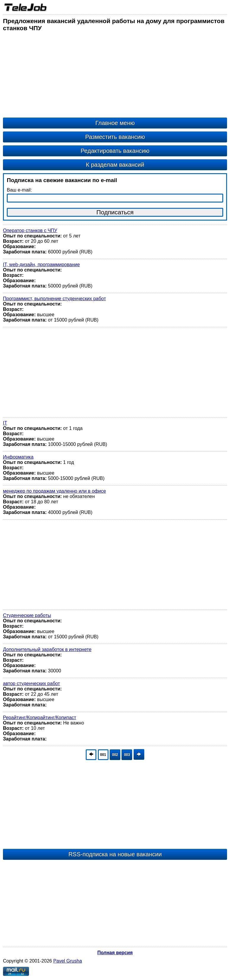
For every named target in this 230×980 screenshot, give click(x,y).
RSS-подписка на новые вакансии (115, 854)
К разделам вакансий (115, 165)
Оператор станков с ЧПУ (30, 230)
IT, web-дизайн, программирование (41, 265)
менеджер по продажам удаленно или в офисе (54, 491)
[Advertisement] (115, 76)
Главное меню (115, 123)
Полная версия (115, 953)
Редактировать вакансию (115, 151)
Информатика (18, 457)
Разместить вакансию (115, 137)
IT (5, 423)
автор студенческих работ (31, 683)
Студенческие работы (27, 615)
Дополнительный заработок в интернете (47, 649)
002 (115, 755)
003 (127, 755)
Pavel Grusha (68, 961)
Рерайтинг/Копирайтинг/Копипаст (40, 718)
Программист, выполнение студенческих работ (54, 299)
